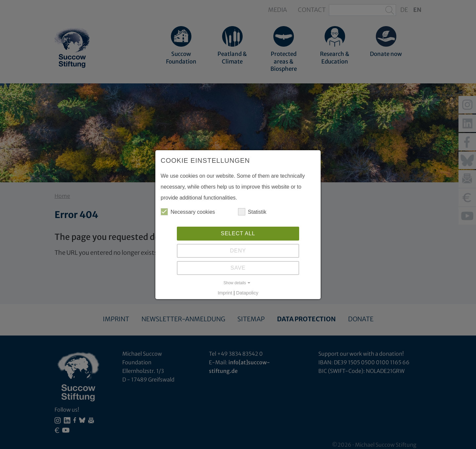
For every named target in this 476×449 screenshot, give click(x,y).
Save (238, 268)
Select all (238, 233)
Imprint (225, 293)
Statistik (252, 212)
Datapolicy (247, 293)
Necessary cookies (188, 212)
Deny (238, 251)
